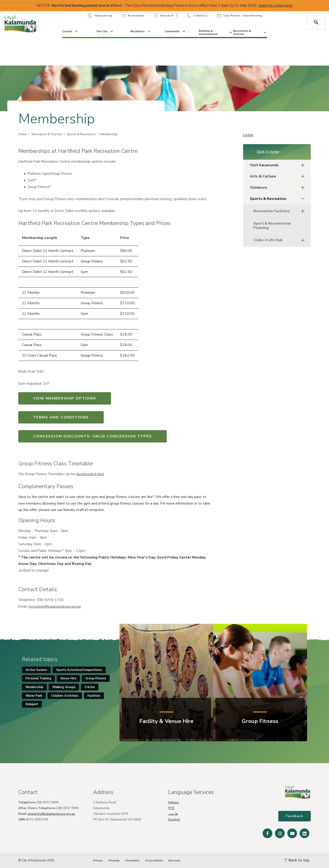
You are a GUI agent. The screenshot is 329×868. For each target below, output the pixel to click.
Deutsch (174, 819)
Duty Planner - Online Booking (240, 16)
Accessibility (133, 16)
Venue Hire (68, 678)
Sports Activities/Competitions (79, 670)
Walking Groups (64, 687)
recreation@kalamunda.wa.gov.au (54, 606)
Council (70, 31)
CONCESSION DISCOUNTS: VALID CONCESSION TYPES (93, 436)
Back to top (297, 860)
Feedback (295, 816)
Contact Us (197, 16)
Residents (141, 31)
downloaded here (90, 474)
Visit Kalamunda (279, 165)
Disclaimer (133, 860)
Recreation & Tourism (250, 32)
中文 (171, 808)
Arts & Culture (279, 176)
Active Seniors (36, 670)
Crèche (90, 687)
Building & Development (216, 32)
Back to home (264, 152)
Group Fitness (96, 678)
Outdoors (279, 188)
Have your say (100, 16)
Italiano (174, 802)
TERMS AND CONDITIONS (61, 417)
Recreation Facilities (280, 211)
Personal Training (38, 678)
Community (175, 31)
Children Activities (65, 696)
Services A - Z (166, 16)
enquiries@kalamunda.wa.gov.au (51, 814)
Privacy (98, 860)
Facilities (94, 696)
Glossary (174, 860)
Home (23, 134)
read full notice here (276, 5)
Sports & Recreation (81, 134)
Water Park (34, 696)
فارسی (173, 814)
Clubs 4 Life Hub (280, 240)
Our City (105, 31)
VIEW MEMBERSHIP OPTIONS (65, 398)
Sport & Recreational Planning (272, 226)
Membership (34, 687)
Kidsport (32, 704)
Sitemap (114, 860)
